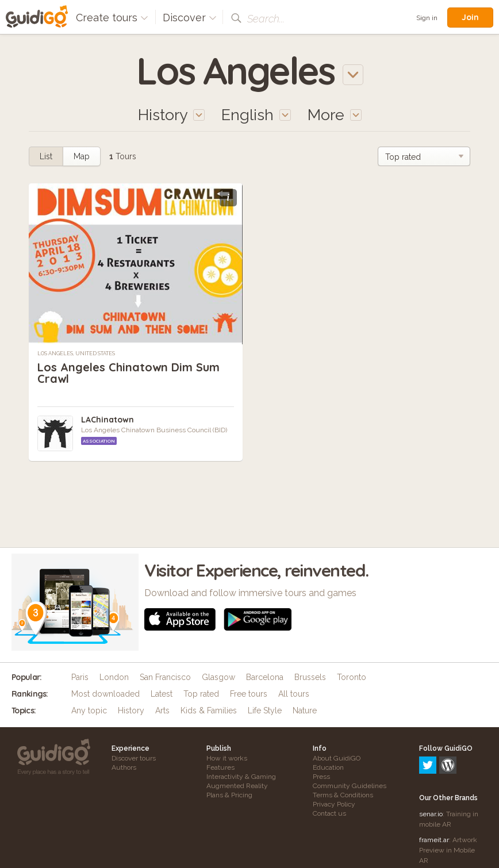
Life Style (265, 710)
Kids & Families (209, 710)
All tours (294, 694)
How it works (227, 758)
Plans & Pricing (229, 795)
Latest (162, 694)
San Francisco (165, 677)
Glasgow (218, 677)
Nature (305, 710)
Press (321, 777)
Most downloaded (105, 694)
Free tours (249, 694)
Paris (80, 677)
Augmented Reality (237, 786)
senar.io (431, 765)
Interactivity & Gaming (241, 777)
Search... (266, 19)
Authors (124, 767)
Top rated (201, 694)
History (131, 710)
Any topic (89, 710)
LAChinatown (108, 420)
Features (220, 767)
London (114, 677)
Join (470, 17)
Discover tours (134, 758)
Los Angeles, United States (76, 354)
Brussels (310, 677)
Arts (162, 710)
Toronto (352, 677)
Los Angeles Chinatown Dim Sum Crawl (128, 373)
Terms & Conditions (343, 795)
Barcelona (265, 677)
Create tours (112, 18)
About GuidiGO (337, 758)
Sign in (427, 18)
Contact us (329, 813)
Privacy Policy (334, 804)
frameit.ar (434, 790)
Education (328, 767)
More (335, 115)
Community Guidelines (350, 786)
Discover (190, 18)
